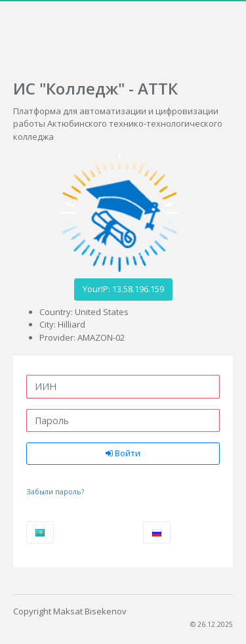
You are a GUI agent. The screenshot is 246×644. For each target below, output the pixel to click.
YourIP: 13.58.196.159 (123, 289)
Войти (123, 453)
